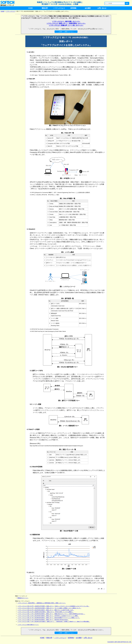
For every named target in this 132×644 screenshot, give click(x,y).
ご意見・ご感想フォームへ (66, 32)
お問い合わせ (102, 8)
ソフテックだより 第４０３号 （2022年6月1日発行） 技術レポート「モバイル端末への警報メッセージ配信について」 (49, 608)
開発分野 (45, 8)
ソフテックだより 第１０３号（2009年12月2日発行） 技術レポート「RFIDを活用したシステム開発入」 (46, 612)
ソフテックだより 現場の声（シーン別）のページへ (66, 25)
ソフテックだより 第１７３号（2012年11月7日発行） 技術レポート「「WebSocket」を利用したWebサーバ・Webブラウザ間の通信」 (54, 622)
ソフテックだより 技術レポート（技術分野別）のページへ (66, 23)
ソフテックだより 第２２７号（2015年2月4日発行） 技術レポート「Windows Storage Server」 (43, 620)
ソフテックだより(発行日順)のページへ (28, 625)
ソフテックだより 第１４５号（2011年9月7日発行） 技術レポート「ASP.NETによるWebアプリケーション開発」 (48, 616)
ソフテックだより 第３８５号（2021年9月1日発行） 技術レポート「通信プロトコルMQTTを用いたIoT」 (46, 610)
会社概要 (88, 8)
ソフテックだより (59, 8)
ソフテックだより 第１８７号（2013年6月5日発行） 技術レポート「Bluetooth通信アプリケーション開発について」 (49, 618)
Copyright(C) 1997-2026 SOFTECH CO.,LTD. (119, 642)
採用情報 (73, 8)
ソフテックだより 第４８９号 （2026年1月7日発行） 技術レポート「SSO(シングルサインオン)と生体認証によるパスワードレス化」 (53, 606)
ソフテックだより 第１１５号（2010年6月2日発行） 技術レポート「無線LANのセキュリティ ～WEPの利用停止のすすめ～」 (51, 614)
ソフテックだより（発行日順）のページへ (66, 21)
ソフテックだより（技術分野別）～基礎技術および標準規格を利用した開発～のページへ (42, 603)
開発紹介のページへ (23, 598)
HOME (31, 8)
